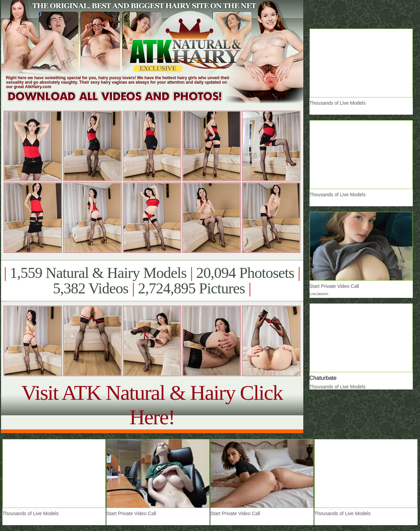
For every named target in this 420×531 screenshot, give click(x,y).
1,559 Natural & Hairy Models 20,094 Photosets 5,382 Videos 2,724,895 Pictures (152, 281)
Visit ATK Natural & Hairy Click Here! (152, 405)
